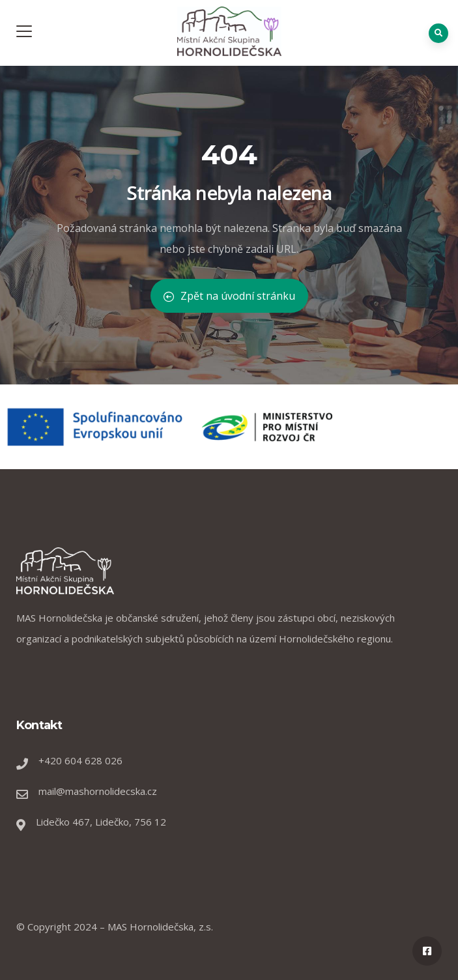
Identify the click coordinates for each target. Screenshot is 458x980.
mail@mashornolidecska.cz (98, 791)
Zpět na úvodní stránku (229, 296)
